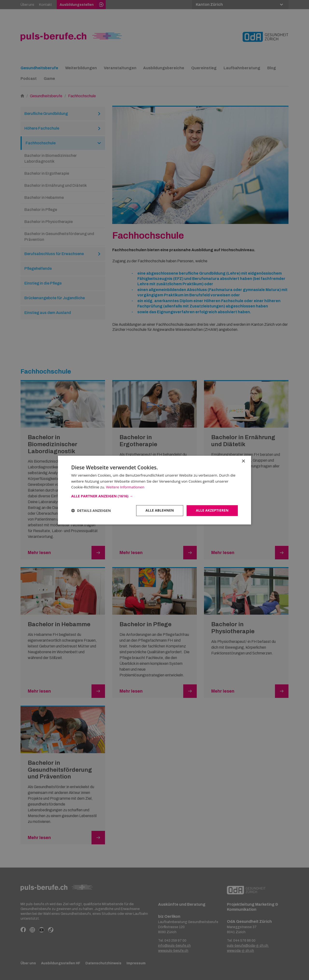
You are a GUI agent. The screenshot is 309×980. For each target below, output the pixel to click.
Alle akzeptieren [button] (212, 510)
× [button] (243, 461)
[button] (154, 496)
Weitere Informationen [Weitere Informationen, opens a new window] (125, 487)
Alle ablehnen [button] (160, 510)
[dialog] (154, 490)
